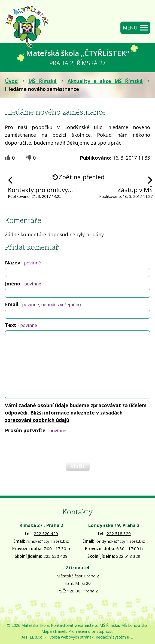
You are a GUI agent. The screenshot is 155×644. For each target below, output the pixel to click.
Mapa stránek (54, 631)
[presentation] (46, 447)
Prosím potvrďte (36, 430)
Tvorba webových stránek (70, 637)
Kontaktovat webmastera (74, 625)
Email (43, 304)
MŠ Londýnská (134, 625)
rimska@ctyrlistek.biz (48, 541)
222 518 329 (119, 533)
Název (23, 263)
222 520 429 (46, 533)
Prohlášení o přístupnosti (91, 631)
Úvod (11, 81)
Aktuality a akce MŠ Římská (105, 81)
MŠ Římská (42, 81)
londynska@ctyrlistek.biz (120, 541)
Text (21, 325)
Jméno (23, 284)
